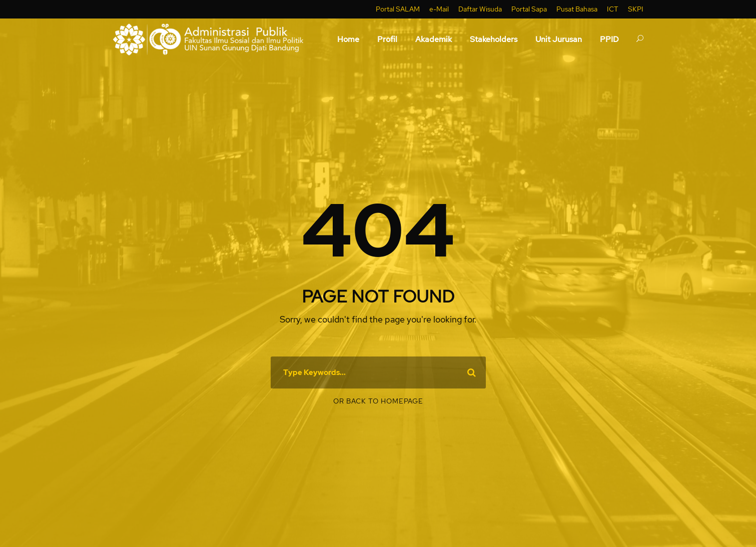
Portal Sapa (529, 9)
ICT (613, 9)
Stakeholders (494, 39)
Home (348, 39)
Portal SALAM (398, 9)
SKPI (636, 9)
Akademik (434, 39)
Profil (387, 39)
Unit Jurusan (559, 39)
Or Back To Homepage (378, 401)
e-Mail (439, 9)
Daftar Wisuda (480, 9)
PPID (609, 39)
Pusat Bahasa (577, 9)
